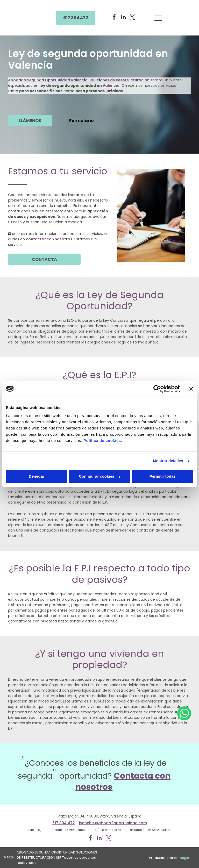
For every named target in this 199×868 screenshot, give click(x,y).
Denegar (37, 476)
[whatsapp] (184, 850)
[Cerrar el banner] (191, 389)
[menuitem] (36, 830)
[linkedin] (123, 18)
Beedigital (183, 858)
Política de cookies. (103, 440)
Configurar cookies (100, 476)
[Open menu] (158, 18)
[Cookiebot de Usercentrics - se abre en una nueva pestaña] (157, 389)
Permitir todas (163, 476)
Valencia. (112, 85)
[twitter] (132, 18)
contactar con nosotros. (50, 239)
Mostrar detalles (168, 461)
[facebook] (114, 18)
